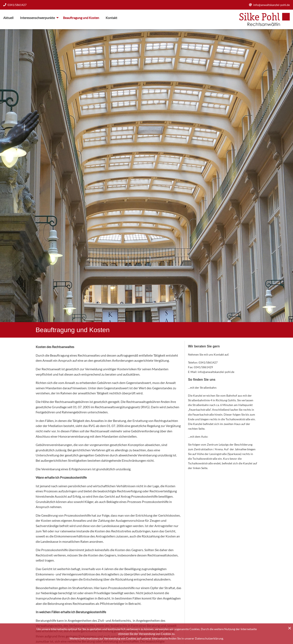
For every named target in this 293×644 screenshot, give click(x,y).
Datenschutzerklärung (209, 638)
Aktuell (8, 18)
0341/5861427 (15, 5)
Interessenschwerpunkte (37, 18)
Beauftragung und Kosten (81, 18)
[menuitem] (10, 18)
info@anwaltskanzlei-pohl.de (269, 5)
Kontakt (111, 18)
